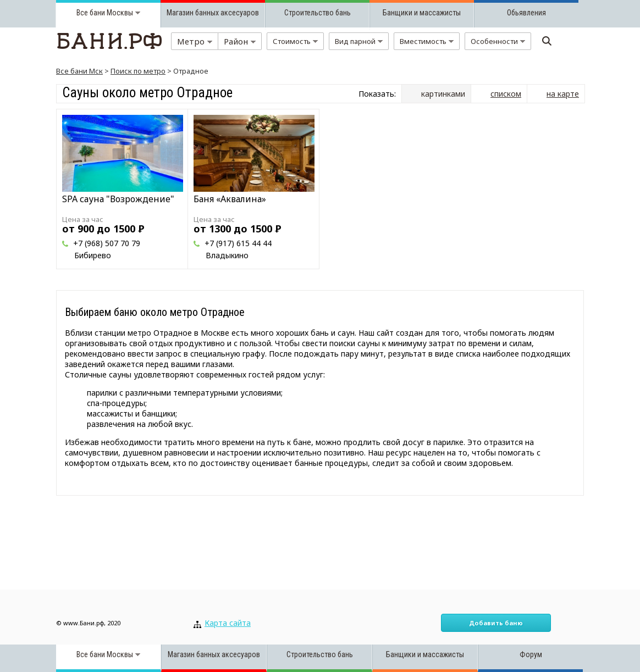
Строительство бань (318, 13)
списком (506, 94)
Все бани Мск (79, 71)
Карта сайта (228, 623)
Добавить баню (496, 623)
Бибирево (93, 255)
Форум (531, 654)
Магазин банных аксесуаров (213, 13)
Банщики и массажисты (422, 13)
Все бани (91, 13)
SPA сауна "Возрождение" (118, 199)
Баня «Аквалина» (230, 199)
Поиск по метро (138, 71)
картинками (443, 94)
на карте (563, 94)
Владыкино (227, 255)
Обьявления (526, 13)
